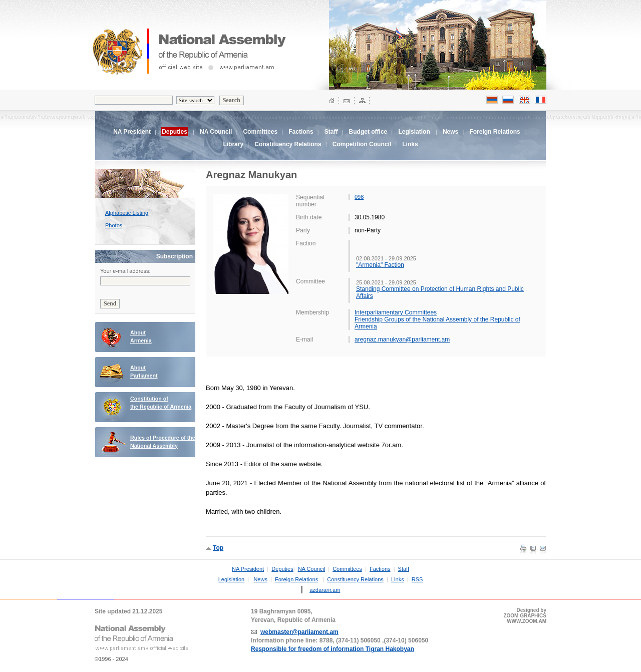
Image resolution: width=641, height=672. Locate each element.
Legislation (414, 132)
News (450, 132)
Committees (260, 132)
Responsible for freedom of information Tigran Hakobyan (333, 649)
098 (359, 197)
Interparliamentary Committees (396, 312)
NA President (132, 132)
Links (410, 144)
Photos (114, 225)
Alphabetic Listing (127, 213)
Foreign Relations (495, 132)
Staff (331, 132)
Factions (301, 132)
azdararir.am (325, 590)
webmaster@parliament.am (299, 632)
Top (218, 548)
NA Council (216, 132)
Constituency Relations (288, 144)
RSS (417, 579)
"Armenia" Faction (380, 265)
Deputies (282, 569)
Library (233, 144)
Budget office (368, 132)
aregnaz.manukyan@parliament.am (402, 340)
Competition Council (362, 144)
